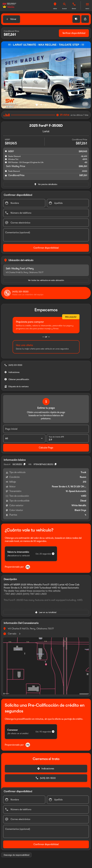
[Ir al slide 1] (37, 105)
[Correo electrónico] (46, 223)
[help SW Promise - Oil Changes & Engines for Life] (6, 162)
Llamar (74, 9)
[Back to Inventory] (12, 19)
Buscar (65, 9)
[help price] (6, 175)
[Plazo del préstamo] (24, 438)
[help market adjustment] (6, 156)
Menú (87, 9)
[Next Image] (86, 75)
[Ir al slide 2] (41, 105)
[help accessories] (6, 159)
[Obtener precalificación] (17, 379)
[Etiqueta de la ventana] (17, 386)
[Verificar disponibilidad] (74, 33)
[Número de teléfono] (46, 213)
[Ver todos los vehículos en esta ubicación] (46, 280)
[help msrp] (6, 151)
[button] (55, 5)
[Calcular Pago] (46, 448)
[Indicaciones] (12, 372)
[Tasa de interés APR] (68, 438)
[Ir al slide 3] (46, 105)
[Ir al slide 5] (55, 105)
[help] (6, 171)
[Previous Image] (6, 75)
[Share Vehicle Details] (85, 19)
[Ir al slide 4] (50, 105)
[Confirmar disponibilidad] (46, 248)
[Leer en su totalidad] (46, 612)
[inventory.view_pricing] (46, 184)
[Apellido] (68, 203)
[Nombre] (24, 203)
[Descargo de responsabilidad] (16, 855)
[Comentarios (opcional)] (46, 235)
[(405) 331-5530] (14, 365)
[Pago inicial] (46, 429)
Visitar (55, 9)
